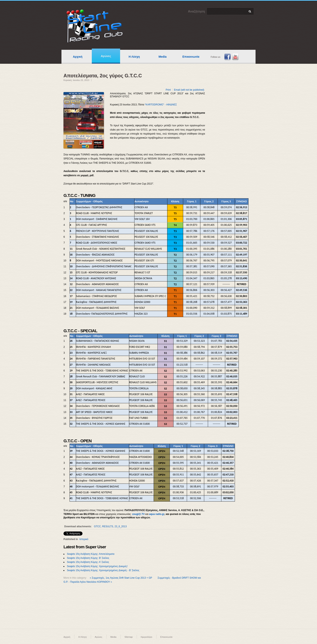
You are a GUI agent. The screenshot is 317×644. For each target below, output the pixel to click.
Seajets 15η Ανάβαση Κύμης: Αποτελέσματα (91, 554)
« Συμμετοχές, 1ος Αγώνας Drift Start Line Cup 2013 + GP (121, 578)
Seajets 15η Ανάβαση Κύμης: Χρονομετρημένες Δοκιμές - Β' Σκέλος (103, 570)
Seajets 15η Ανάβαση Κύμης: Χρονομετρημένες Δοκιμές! (97, 566)
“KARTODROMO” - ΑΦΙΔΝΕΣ (161, 105)
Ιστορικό (84, 539)
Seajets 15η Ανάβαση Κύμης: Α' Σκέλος (88, 562)
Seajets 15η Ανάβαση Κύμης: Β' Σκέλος (88, 558)
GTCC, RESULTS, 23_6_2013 (110, 526)
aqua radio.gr (157, 514)
